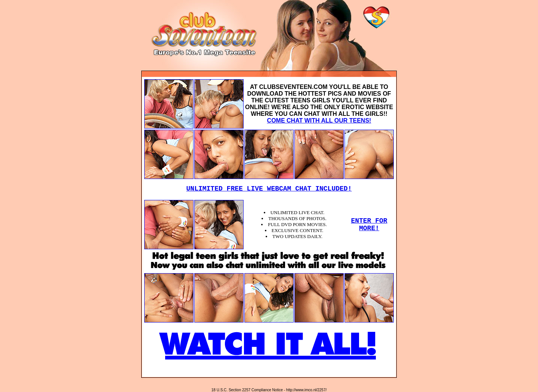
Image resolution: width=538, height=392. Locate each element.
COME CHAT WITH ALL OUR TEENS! (319, 121)
